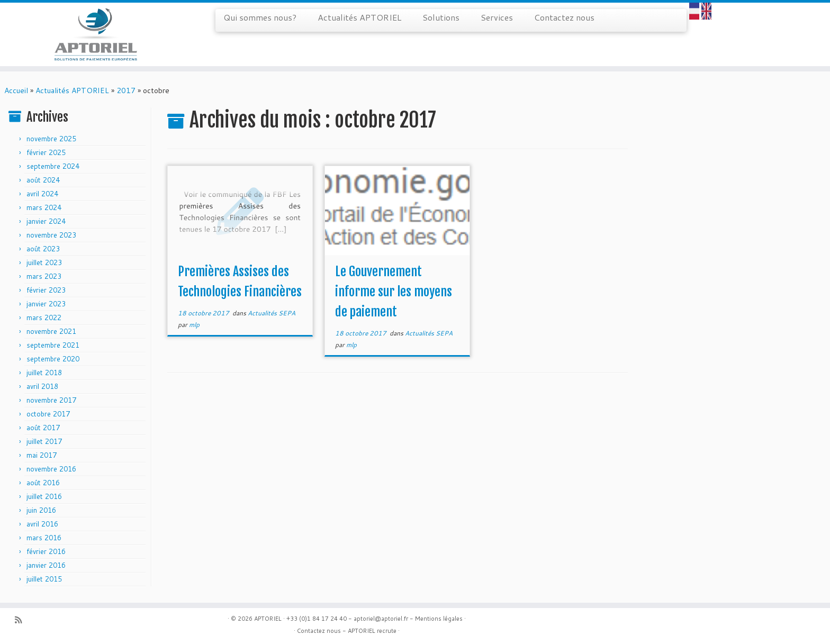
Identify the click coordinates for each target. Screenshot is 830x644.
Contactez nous (564, 17)
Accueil (16, 90)
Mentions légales (439, 619)
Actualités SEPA (272, 313)
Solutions (441, 17)
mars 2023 (44, 276)
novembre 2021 (51, 331)
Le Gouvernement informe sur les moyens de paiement (394, 292)
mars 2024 (44, 207)
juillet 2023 (44, 262)
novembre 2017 (51, 400)
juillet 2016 (44, 496)
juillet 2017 (44, 441)
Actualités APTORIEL (359, 17)
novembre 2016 (51, 469)
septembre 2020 (53, 359)
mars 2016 (44, 538)
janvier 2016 (46, 565)
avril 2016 (42, 524)
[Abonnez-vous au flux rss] (22, 620)
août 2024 (43, 180)
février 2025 (46, 152)
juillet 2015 (44, 579)
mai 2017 (42, 455)
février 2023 (46, 290)
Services (497, 17)
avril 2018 (42, 386)
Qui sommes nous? (260, 17)
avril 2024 (42, 194)
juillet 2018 (44, 373)
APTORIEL (268, 619)
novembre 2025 (51, 139)
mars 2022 (44, 318)
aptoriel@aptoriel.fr (381, 619)
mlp (194, 325)
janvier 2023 (46, 304)
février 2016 (46, 551)
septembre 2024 (53, 166)
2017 (126, 90)
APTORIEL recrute (372, 631)
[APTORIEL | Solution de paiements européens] (96, 34)
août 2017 (43, 428)
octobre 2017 (48, 414)
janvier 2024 (46, 221)
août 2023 (43, 249)
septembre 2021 (53, 345)
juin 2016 (41, 510)
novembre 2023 (51, 235)
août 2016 (43, 483)
